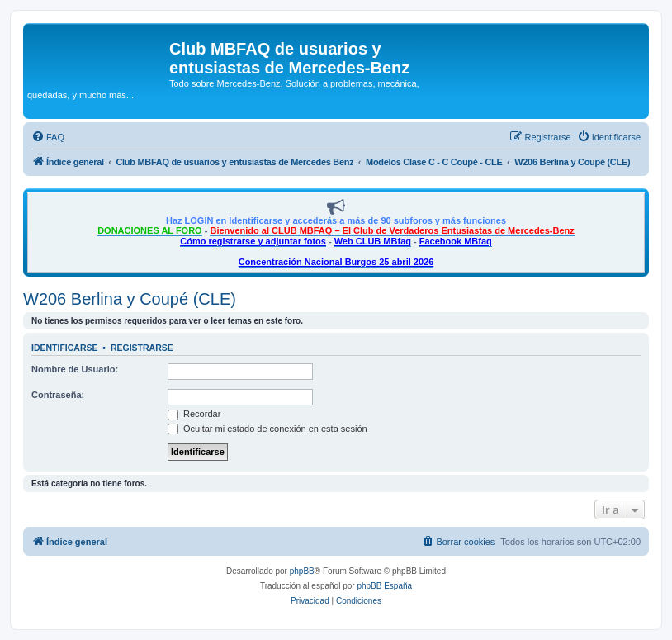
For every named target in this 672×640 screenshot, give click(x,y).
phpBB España (384, 586)
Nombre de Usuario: (75, 369)
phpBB (302, 571)
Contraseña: (58, 395)
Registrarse (142, 348)
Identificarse (65, 348)
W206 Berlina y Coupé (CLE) (130, 299)
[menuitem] (48, 137)
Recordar (194, 414)
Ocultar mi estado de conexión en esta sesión (267, 429)
